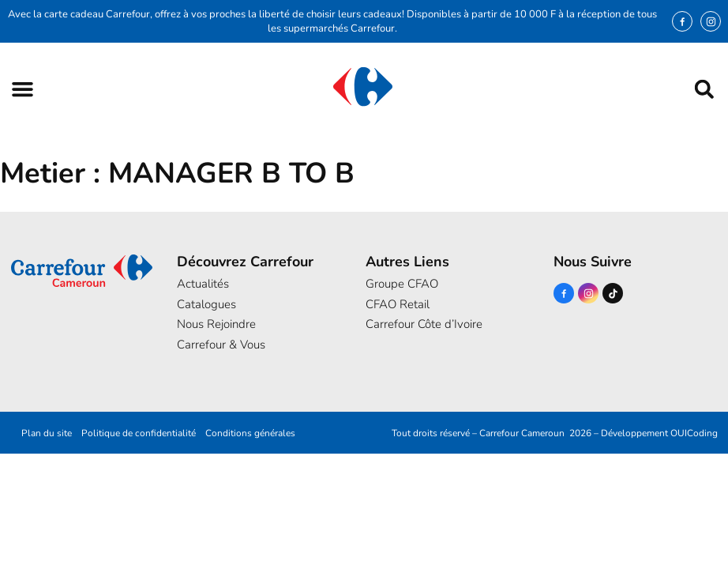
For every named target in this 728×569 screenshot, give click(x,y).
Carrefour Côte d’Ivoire (424, 324)
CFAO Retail (398, 304)
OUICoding (694, 433)
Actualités (203, 284)
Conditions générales (250, 433)
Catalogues (206, 304)
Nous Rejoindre (216, 324)
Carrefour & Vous (221, 345)
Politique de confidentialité (139, 433)
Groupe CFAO (402, 284)
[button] (23, 89)
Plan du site (47, 433)
